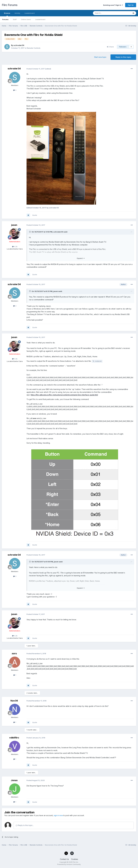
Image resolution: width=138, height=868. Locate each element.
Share (110, 47)
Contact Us (64, 859)
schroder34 (19, 45)
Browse (7, 14)
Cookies (75, 859)
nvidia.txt (98, 361)
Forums (5, 19)
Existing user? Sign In (113, 5)
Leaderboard (40, 19)
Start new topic (100, 57)
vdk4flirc (14, 738)
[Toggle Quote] (30, 232)
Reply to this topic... (25, 825)
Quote (35, 215)
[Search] (106, 13)
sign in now (58, 815)
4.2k (15, 247)
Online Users (26, 19)
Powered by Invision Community (69, 864)
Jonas (14, 780)
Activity (17, 13)
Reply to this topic (123, 57)
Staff (15, 19)
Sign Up (131, 5)
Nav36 (14, 701)
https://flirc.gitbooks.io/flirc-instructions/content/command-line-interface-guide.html (64, 395)
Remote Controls (34, 48)
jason (14, 225)
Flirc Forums (10, 5)
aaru (14, 653)
